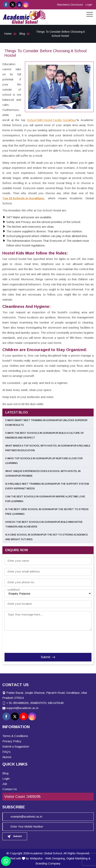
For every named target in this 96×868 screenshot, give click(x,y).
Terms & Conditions (15, 736)
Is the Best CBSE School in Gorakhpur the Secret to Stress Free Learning (47, 512)
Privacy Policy (12, 741)
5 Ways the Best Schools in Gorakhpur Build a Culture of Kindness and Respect (45, 435)
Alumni (7, 757)
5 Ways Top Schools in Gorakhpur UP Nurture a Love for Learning (44, 461)
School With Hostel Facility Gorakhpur (52, 120)
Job (5, 784)
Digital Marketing (77, 858)
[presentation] (28, 641)
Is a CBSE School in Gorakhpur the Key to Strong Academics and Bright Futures (47, 537)
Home (8, 34)
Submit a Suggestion (16, 746)
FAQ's (6, 752)
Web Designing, (55, 858)
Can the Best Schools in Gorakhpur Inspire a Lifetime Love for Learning (45, 499)
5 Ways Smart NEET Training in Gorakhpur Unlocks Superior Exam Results (46, 423)
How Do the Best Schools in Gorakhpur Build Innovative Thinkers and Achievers (44, 524)
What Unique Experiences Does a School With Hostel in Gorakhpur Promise (43, 474)
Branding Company (48, 863)
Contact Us (10, 789)
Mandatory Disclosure (70, 5)
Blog (22, 34)
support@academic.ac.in (22, 708)
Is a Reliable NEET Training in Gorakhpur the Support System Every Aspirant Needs (47, 486)
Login (89, 5)
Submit (48, 657)
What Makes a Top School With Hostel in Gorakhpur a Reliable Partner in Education (48, 448)
